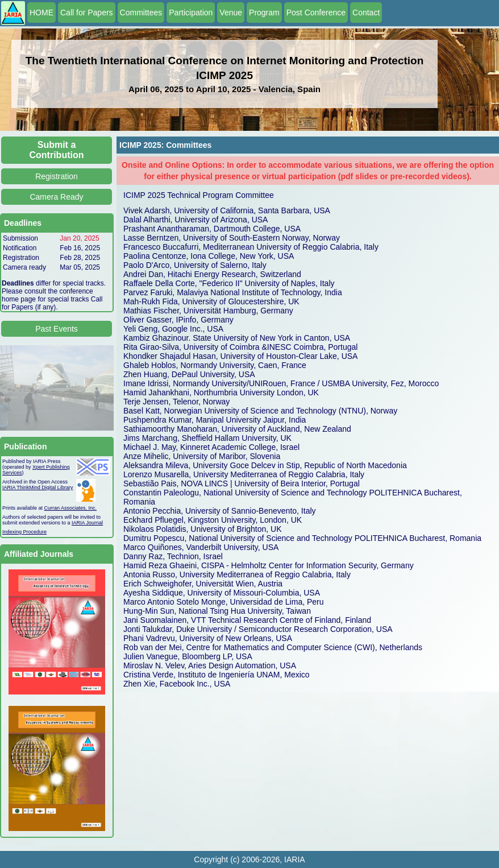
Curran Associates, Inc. (71, 508)
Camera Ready (56, 197)
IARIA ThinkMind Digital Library (38, 487)
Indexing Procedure (24, 532)
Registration (57, 176)
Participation (191, 13)
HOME (41, 13)
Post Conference (316, 13)
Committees (141, 13)
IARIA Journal (87, 523)
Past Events (57, 329)
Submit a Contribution (57, 150)
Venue (231, 13)
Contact (366, 13)
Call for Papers (87, 13)
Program (264, 13)
